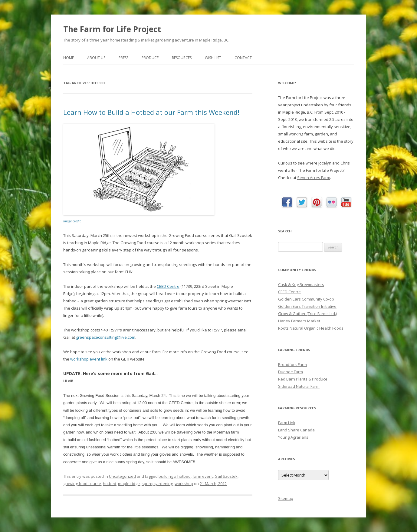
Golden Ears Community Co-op (306, 299)
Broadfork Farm (292, 364)
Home (69, 58)
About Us (96, 58)
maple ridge (129, 484)
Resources (182, 58)
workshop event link (89, 359)
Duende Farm (291, 372)
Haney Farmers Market (299, 321)
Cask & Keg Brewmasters (301, 284)
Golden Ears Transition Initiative (307, 306)
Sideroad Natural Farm (299, 386)
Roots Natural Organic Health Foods (311, 328)
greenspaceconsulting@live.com (106, 337)
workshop (184, 484)
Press (123, 58)
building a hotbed (175, 476)
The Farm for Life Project (112, 29)
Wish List (213, 58)
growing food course (82, 484)
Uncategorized (122, 476)
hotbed (110, 484)
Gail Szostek (226, 476)
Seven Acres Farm (314, 178)
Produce (150, 58)
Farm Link (287, 423)
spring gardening (157, 484)
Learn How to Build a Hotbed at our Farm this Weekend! (151, 112)
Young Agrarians (293, 437)
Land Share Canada (296, 430)
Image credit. (72, 221)
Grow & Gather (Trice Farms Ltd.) (307, 314)
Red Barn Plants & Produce (303, 379)
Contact (243, 58)
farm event (203, 476)
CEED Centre (168, 286)
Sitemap (286, 498)
